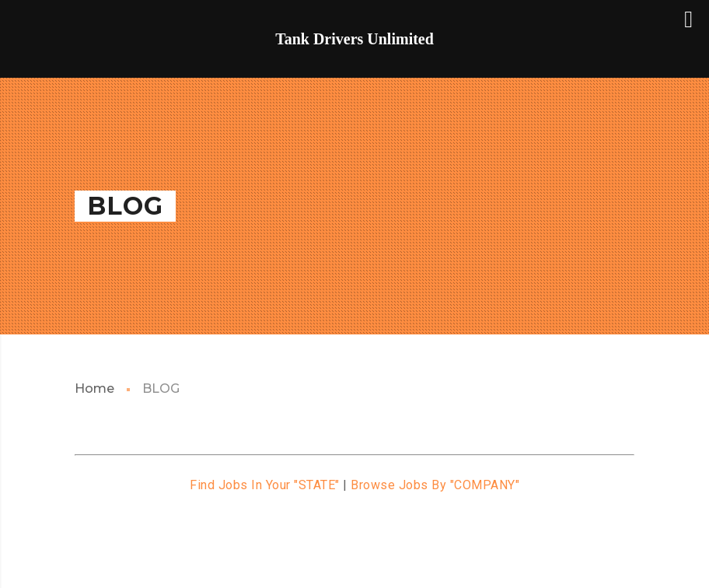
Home (94, 388)
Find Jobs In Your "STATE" (265, 485)
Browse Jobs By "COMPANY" (435, 485)
